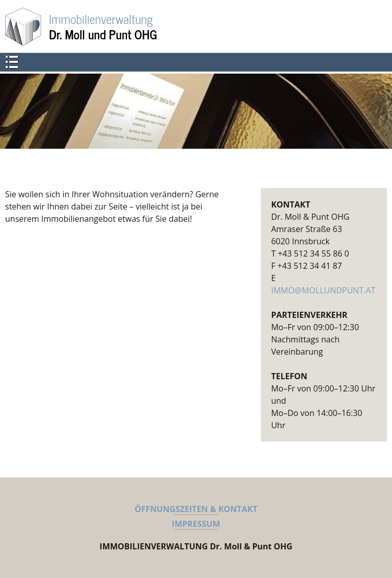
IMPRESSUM (196, 524)
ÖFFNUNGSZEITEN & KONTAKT (196, 509)
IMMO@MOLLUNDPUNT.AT (323, 290)
